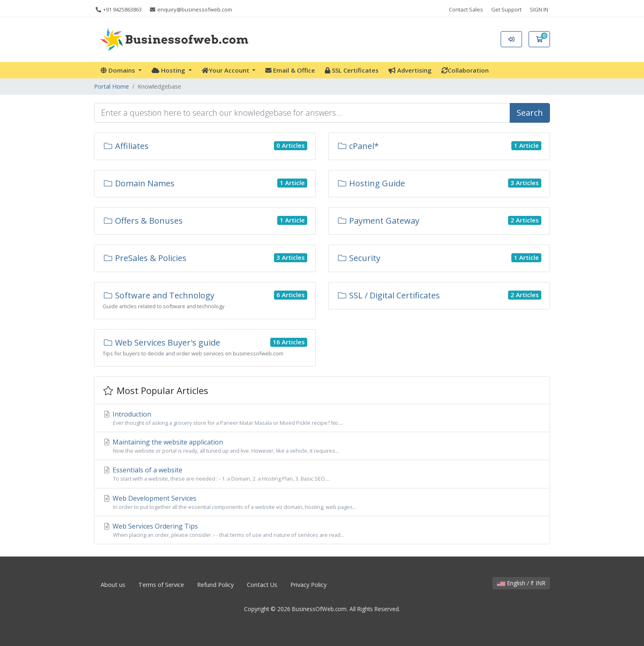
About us (113, 585)
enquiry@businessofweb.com (191, 9)
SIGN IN (539, 9)
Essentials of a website (322, 474)
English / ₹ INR (521, 583)
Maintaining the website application (322, 446)
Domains (119, 70)
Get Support (506, 9)
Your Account (226, 70)
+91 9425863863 (119, 9)
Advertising (410, 70)
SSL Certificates (352, 70)
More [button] (507, 70)
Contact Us (262, 585)
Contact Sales (466, 9)
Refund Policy (215, 585)
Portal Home (112, 86)
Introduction (322, 418)
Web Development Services (322, 502)
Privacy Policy (308, 585)
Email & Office (290, 70)
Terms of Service (161, 585)
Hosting (169, 70)
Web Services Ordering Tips (322, 530)
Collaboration (465, 70)
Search (530, 113)
